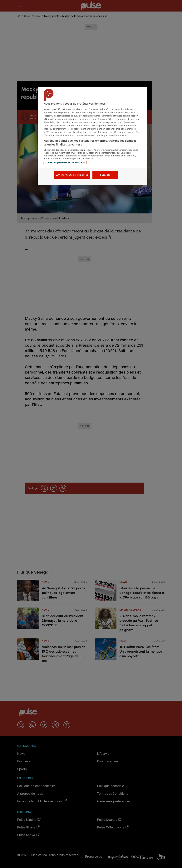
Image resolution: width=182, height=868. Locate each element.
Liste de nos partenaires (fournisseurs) (65, 162)
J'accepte (105, 175)
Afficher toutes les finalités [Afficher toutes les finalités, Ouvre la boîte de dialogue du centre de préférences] (72, 175)
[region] (92, 136)
